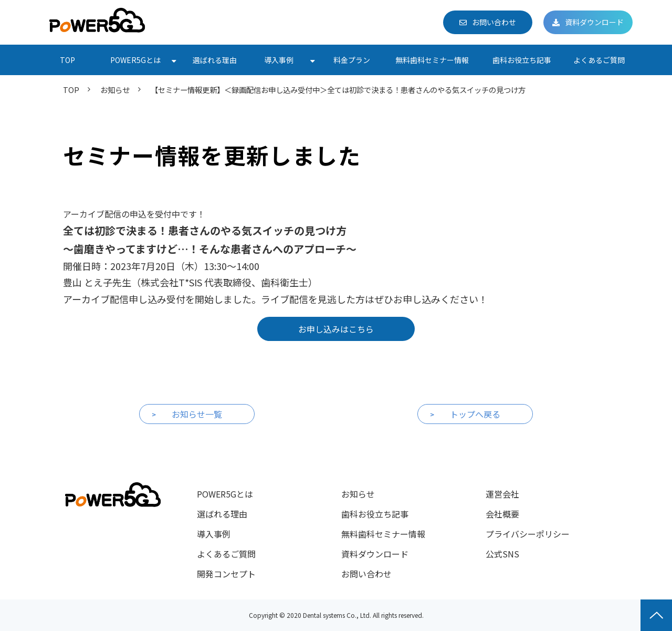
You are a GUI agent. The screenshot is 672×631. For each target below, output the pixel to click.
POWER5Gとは (135, 60)
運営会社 (502, 494)
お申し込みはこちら (336, 329)
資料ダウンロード (594, 22)
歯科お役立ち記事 (522, 60)
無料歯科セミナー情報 (432, 60)
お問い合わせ (494, 22)
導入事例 (279, 60)
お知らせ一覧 (197, 414)
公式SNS (502, 554)
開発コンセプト (226, 574)
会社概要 (502, 514)
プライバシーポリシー (528, 534)
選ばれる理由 (215, 60)
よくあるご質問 (599, 60)
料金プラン (352, 60)
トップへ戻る (475, 414)
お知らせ (115, 90)
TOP (67, 60)
